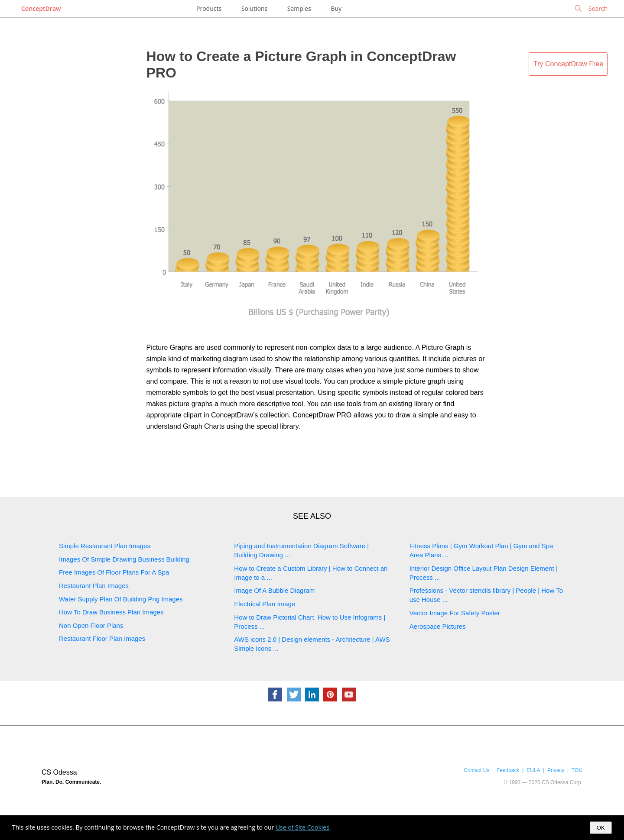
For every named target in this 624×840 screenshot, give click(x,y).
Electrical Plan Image (265, 604)
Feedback (508, 770)
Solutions (254, 8)
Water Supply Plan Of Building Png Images (121, 599)
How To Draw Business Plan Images (111, 612)
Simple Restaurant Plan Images (105, 546)
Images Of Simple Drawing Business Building (124, 559)
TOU (577, 770)
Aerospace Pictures (438, 626)
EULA (533, 770)
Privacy (556, 770)
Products (209, 8)
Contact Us (476, 770)
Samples (299, 8)
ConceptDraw (41, 8)
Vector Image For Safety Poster (455, 613)
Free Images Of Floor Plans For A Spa (114, 572)
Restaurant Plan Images (94, 586)
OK (601, 828)
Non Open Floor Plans (91, 625)
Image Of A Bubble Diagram (274, 590)
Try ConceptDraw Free (568, 64)
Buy (336, 8)
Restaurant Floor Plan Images (102, 638)
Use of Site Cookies (302, 827)
